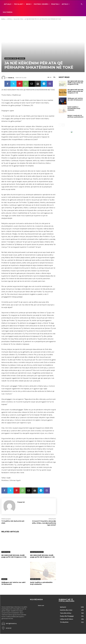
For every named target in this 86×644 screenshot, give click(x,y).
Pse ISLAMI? (19, 4)
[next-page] (63, 123)
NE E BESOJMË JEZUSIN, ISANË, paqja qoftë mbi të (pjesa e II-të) (14, 554)
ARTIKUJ (66, 4)
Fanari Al (11, 76)
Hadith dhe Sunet (35, 577)
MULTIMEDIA (8, 12)
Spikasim (21, 56)
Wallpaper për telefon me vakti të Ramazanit (13, 581)
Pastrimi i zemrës (42, 4)
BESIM (29, 4)
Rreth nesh (41, 604)
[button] (82, 4)
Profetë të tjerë (6, 550)
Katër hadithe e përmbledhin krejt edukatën (41, 581)
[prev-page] (60, 123)
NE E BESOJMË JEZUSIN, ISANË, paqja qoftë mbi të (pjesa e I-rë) (42, 554)
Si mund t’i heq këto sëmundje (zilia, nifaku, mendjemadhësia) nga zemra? (44, 521)
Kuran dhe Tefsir (18, 17)
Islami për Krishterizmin (37, 550)
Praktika (56, 4)
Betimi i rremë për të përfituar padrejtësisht (75, 114)
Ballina (3, 17)
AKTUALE (8, 4)
